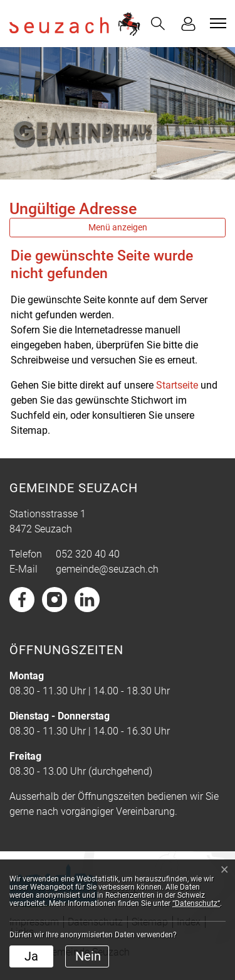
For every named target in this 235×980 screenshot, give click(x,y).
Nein (88, 956)
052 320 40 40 (88, 554)
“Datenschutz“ (196, 903)
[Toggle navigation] (216, 23)
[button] (158, 24)
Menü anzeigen (118, 227)
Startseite (177, 385)
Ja (31, 956)
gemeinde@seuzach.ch (107, 569)
